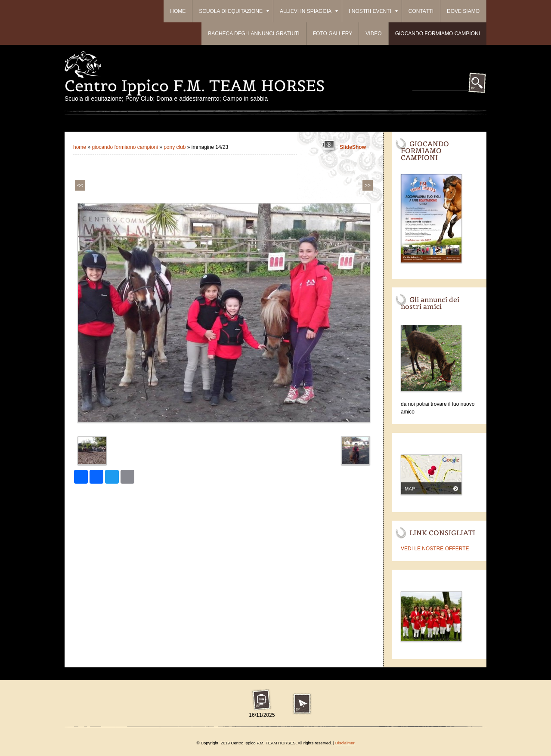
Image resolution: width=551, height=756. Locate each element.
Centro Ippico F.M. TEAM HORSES (195, 86)
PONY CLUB (175, 147)
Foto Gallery (333, 34)
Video (373, 34)
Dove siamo (463, 11)
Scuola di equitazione (234, 11)
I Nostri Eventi (373, 11)
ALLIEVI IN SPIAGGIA (309, 11)
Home (178, 11)
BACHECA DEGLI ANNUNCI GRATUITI (254, 34)
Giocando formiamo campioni (438, 34)
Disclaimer (345, 743)
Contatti (421, 11)
